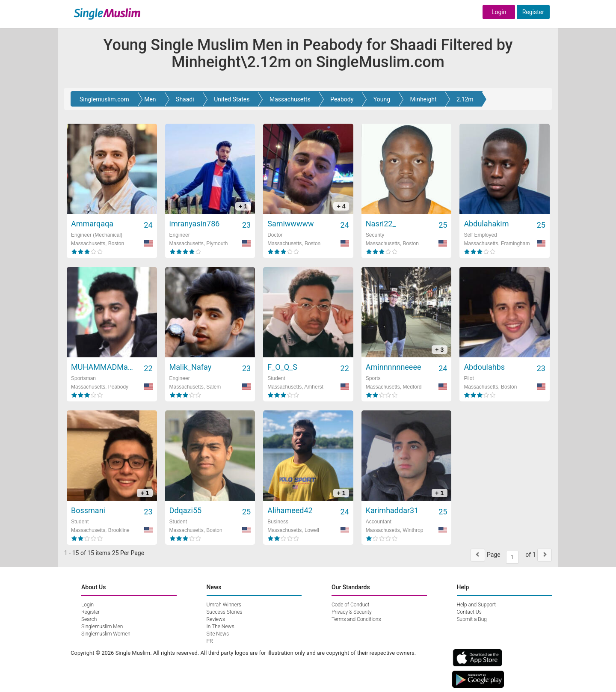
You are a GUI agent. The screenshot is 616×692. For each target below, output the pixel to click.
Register (533, 12)
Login (499, 12)
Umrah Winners (224, 605)
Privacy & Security (352, 612)
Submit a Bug (472, 619)
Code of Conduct (350, 605)
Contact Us (469, 612)
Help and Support (477, 605)
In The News (221, 627)
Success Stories (225, 612)
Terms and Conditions (356, 619)
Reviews (216, 619)
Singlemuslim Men (102, 627)
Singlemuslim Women (106, 634)
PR (210, 641)
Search (89, 619)
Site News (218, 634)
